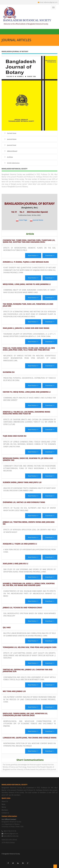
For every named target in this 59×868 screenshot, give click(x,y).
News (3, 804)
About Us (5, 801)
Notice (4, 807)
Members (5, 810)
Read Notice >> (33, 256)
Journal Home (10, 139)
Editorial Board (11, 151)
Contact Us (5, 813)
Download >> (50, 256)
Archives (8, 157)
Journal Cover (10, 145)
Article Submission (12, 163)
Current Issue (10, 133)
